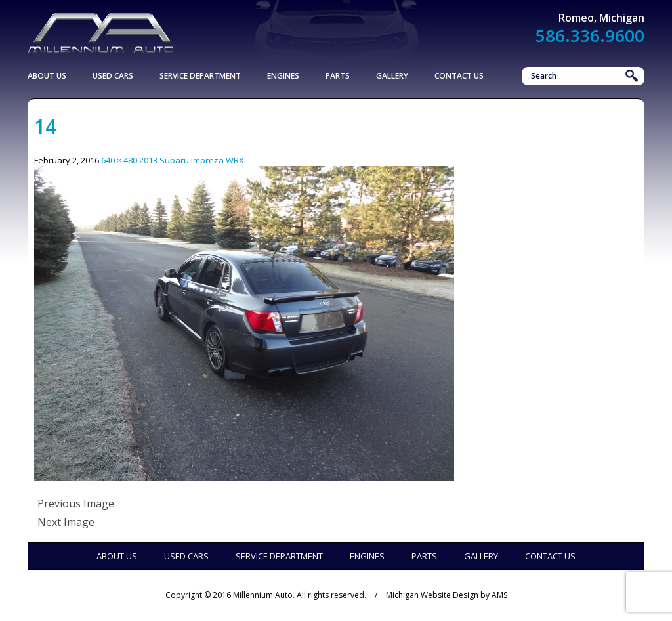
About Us (47, 76)
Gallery (392, 76)
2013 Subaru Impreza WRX (192, 160)
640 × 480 (119, 160)
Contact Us (459, 76)
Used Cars (113, 76)
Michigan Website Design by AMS (447, 595)
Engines (283, 76)
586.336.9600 (590, 35)
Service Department (200, 76)
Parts (338, 76)
